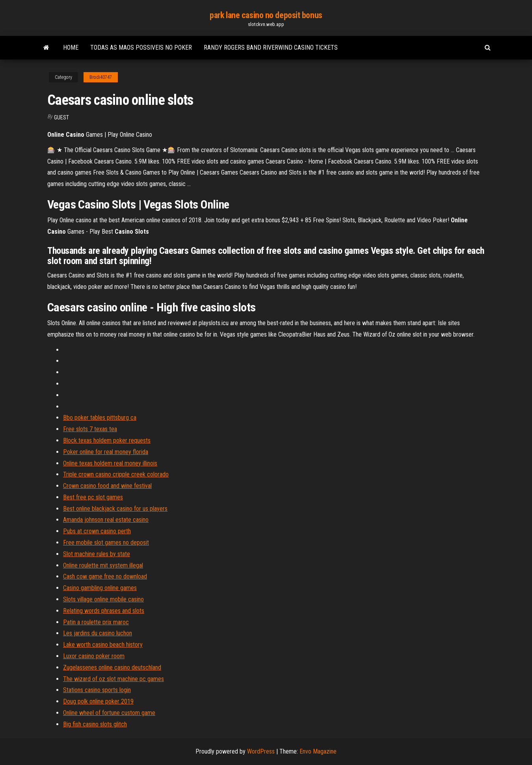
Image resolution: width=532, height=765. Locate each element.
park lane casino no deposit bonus (266, 15)
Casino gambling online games (100, 588)
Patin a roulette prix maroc (96, 622)
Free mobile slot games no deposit (106, 543)
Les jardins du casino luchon (98, 633)
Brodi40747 (101, 77)
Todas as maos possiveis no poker (141, 47)
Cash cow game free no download (105, 576)
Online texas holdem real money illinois (110, 463)
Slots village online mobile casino (103, 599)
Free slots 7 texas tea (90, 429)
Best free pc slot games (93, 497)
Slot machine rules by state (97, 554)
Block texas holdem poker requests (107, 440)
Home (71, 47)
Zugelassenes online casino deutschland (112, 667)
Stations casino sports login (97, 690)
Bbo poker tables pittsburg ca (100, 418)
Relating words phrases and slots (104, 611)
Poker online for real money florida (106, 452)
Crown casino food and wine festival (107, 486)
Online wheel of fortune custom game (109, 713)
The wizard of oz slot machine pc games (113, 679)
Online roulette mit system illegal (103, 565)
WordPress (261, 751)
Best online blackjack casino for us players (115, 509)
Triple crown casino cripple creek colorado (116, 474)
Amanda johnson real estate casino (106, 520)
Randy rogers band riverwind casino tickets (271, 47)
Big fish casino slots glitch (95, 724)
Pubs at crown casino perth (97, 531)
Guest (61, 117)
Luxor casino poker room (94, 656)
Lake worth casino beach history (103, 645)
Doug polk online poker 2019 (98, 701)
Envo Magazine (318, 751)
